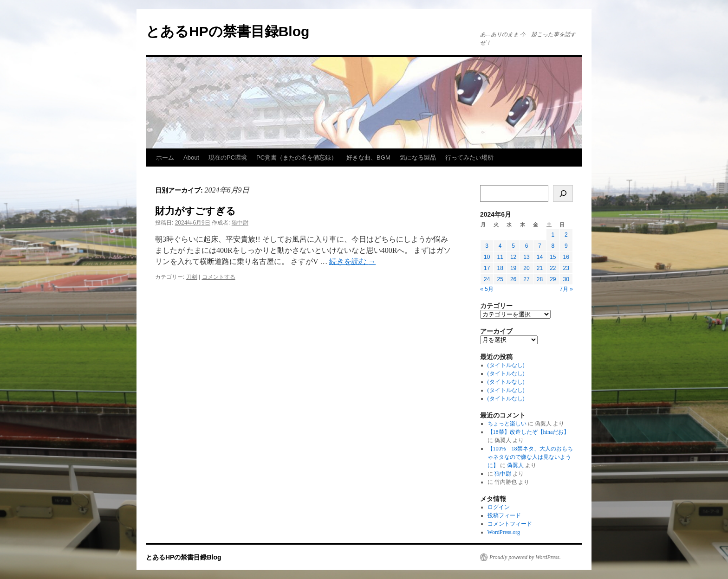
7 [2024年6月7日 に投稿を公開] (540, 246)
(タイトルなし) (506, 365)
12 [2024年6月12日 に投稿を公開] (513, 257)
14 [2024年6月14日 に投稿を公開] (540, 257)
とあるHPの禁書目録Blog (227, 31)
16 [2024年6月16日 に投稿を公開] (566, 257)
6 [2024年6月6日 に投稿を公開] (527, 246)
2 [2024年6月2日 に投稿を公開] (566, 235)
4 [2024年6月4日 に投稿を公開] (500, 246)
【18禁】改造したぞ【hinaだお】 (529, 432)
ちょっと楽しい (507, 424)
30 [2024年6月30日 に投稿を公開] (566, 279)
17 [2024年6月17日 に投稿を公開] (487, 268)
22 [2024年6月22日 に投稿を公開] (553, 268)
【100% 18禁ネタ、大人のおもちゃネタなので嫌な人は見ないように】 (530, 457)
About (191, 158)
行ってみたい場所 (469, 158)
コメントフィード (510, 524)
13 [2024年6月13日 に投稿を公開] (526, 257)
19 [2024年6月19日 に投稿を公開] (513, 268)
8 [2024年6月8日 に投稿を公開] (553, 246)
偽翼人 (515, 465)
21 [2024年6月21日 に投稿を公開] (540, 268)
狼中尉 (240, 223)
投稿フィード (504, 515)
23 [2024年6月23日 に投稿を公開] (566, 268)
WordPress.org (504, 532)
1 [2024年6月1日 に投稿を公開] (553, 235)
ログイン (499, 507)
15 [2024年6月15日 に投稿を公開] (553, 257)
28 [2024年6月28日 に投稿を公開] (540, 279)
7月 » (566, 289)
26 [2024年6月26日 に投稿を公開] (513, 279)
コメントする (219, 277)
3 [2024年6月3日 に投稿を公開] (487, 246)
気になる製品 (418, 158)
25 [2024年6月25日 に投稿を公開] (500, 279)
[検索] (563, 193)
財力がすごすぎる (195, 211)
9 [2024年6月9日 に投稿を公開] (566, 246)
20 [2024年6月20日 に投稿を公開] (526, 268)
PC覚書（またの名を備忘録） (297, 158)
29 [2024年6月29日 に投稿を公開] (553, 279)
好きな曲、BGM (368, 158)
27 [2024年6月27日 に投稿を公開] (526, 279)
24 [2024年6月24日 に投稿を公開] (487, 279)
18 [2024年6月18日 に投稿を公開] (500, 268)
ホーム (165, 158)
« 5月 (487, 289)
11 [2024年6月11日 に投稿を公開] (500, 257)
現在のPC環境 (228, 158)
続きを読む (352, 261)
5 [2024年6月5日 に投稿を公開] (513, 246)
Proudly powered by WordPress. (525, 557)
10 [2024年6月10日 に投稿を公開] (487, 257)
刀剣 (192, 277)
